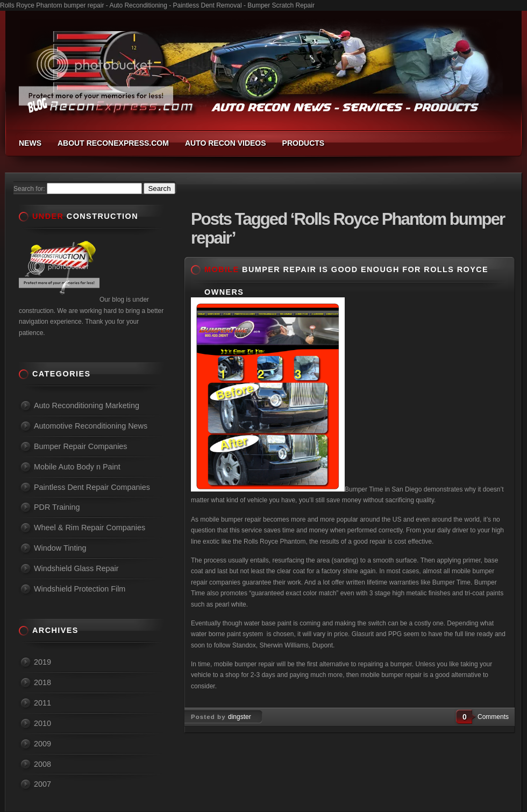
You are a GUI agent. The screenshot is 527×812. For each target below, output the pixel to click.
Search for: (29, 189)
